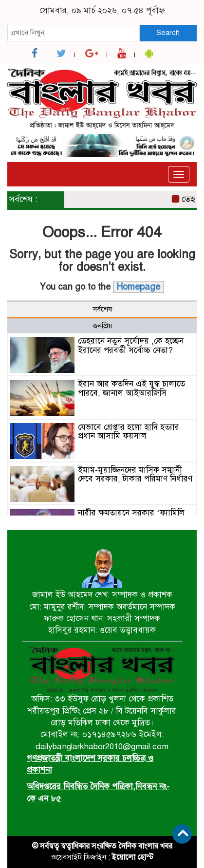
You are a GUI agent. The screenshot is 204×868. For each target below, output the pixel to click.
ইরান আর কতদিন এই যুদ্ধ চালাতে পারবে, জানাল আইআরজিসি (131, 388)
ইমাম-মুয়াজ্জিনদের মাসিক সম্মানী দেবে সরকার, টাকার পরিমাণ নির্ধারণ (135, 475)
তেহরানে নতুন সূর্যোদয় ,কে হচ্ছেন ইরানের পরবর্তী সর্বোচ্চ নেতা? (131, 346)
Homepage (139, 287)
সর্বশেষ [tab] (102, 309)
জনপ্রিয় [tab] (102, 326)
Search (168, 33)
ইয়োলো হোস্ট (133, 857)
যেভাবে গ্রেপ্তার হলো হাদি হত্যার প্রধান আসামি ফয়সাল (129, 432)
